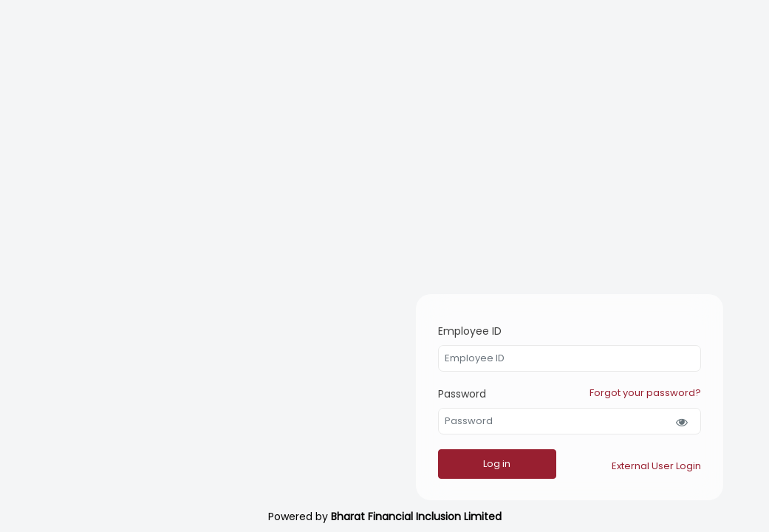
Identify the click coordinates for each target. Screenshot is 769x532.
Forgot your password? (645, 388)
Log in (473, 464)
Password (438, 389)
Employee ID (446, 322)
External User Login (656, 466)
